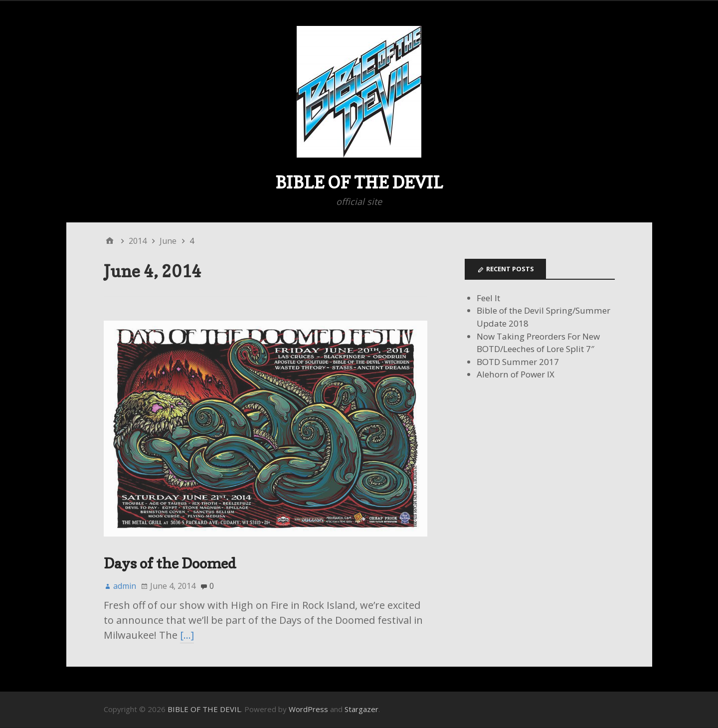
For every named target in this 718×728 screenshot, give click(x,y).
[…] (187, 635)
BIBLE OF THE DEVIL (359, 182)
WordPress (308, 709)
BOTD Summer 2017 (518, 362)
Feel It (488, 298)
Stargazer (361, 709)
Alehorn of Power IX (516, 374)
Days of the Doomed (170, 563)
